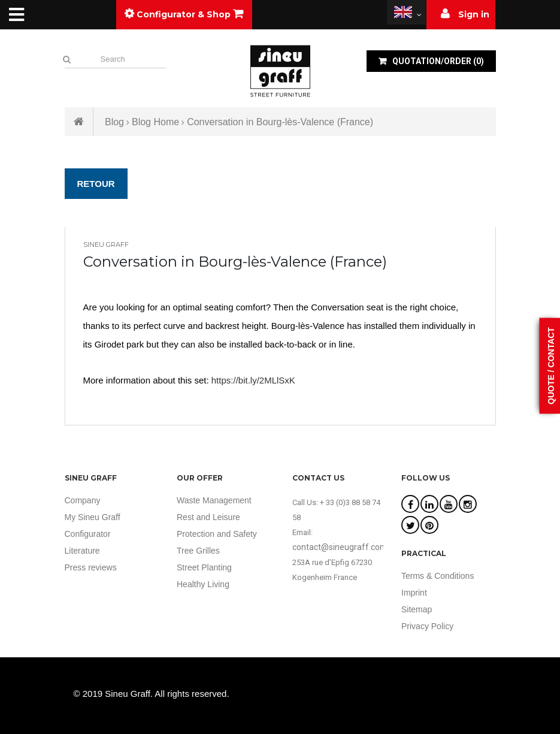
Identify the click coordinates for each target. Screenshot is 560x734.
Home (79, 122)
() (437, 61)
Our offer (200, 478)
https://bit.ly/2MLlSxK (253, 380)
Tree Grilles (198, 551)
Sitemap (417, 609)
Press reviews (91, 567)
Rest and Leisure (208, 517)
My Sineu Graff (93, 517)
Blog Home (155, 122)
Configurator (88, 534)
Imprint (414, 593)
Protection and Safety (217, 534)
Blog (114, 122)
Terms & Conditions (438, 576)
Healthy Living (203, 584)
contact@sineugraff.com (340, 547)
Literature (82, 551)
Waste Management (214, 500)
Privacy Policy (427, 626)
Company (83, 500)
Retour (96, 184)
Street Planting (204, 567)
